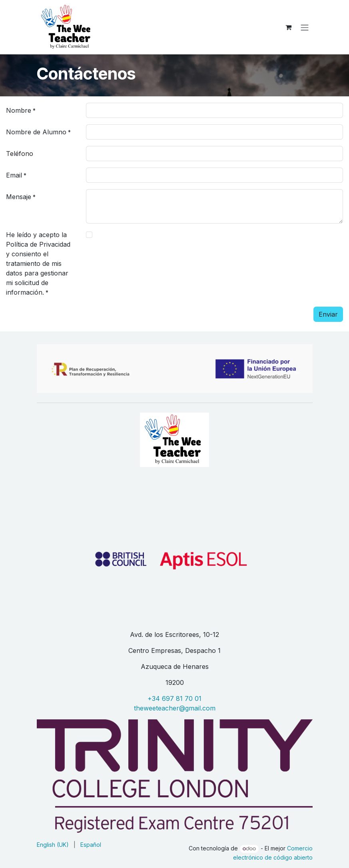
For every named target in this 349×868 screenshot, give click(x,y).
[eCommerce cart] (289, 27)
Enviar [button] (328, 314)
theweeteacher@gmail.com (175, 708)
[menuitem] (53, 845)
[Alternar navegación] (305, 27)
